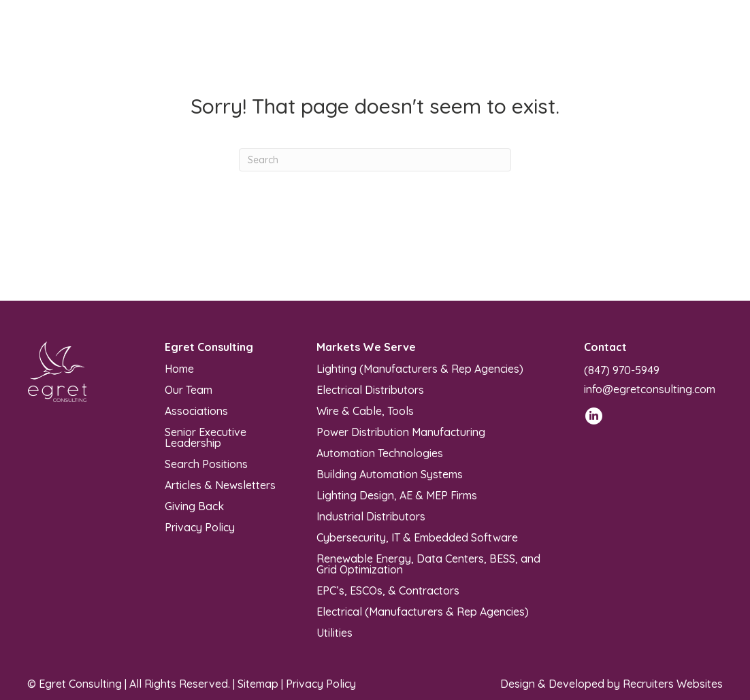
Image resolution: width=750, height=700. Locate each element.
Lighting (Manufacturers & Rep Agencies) (420, 368)
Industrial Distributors (371, 516)
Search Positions (206, 463)
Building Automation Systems (390, 473)
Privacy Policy (200, 527)
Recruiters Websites (673, 684)
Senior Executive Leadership (206, 437)
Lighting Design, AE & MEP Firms (397, 495)
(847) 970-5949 (622, 370)
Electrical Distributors (370, 389)
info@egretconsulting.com (650, 389)
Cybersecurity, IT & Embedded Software (417, 537)
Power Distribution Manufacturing (401, 431)
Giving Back (194, 505)
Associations (196, 410)
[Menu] (440, 41)
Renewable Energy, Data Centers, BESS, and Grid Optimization (428, 563)
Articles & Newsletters (220, 484)
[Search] (375, 160)
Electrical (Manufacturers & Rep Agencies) (423, 611)
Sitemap (258, 684)
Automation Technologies (380, 452)
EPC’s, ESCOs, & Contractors (388, 590)
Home (179, 368)
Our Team (189, 389)
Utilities (335, 632)
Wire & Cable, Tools (365, 410)
